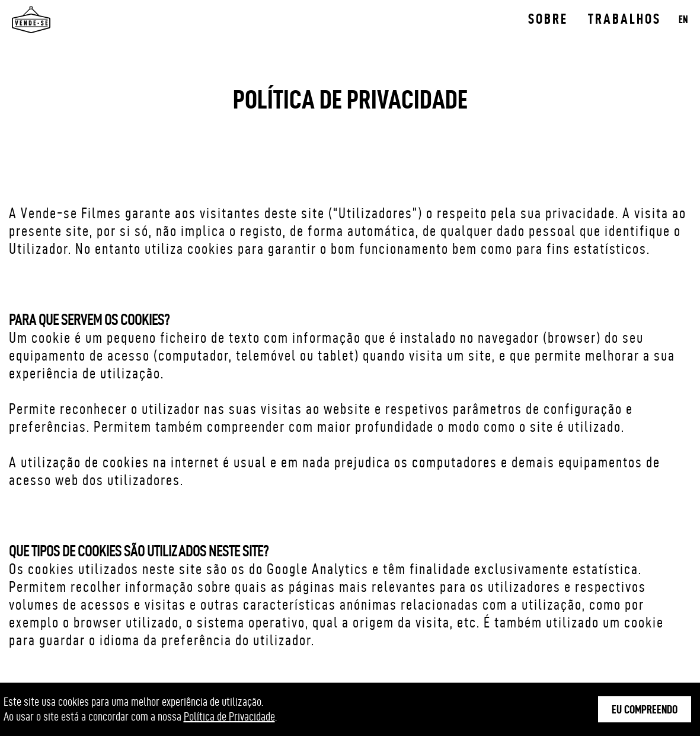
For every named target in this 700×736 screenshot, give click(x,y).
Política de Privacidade (229, 716)
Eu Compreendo (645, 709)
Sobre (548, 19)
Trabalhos (624, 19)
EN (683, 19)
